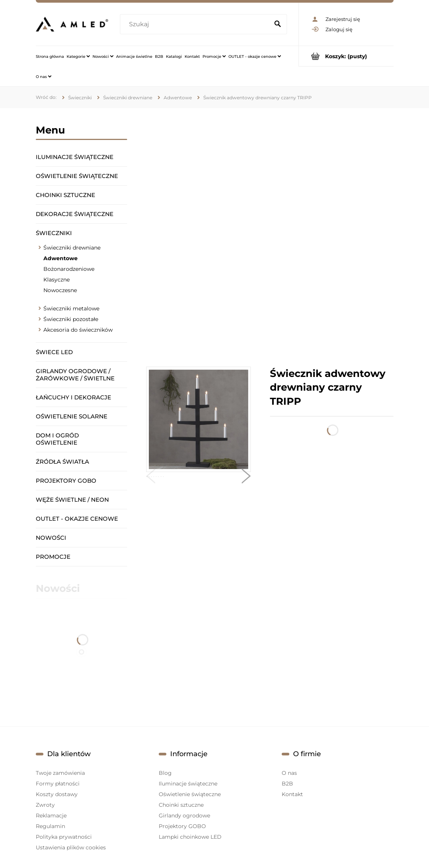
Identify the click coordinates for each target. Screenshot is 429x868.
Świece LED (54, 352)
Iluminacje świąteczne (75, 157)
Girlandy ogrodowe (184, 816)
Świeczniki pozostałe (71, 319)
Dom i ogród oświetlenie (57, 439)
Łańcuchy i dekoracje (73, 397)
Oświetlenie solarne (72, 416)
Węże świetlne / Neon (72, 500)
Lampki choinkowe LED (190, 837)
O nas (289, 773)
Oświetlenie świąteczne (77, 176)
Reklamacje (51, 816)
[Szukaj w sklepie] (196, 24)
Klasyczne (57, 280)
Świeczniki (54, 233)
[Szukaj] (278, 24)
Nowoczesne (60, 290)
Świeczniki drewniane (72, 248)
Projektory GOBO (66, 481)
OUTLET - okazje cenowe (77, 519)
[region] (270, 237)
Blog (165, 773)
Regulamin (50, 826)
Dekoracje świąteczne (75, 214)
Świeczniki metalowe (71, 308)
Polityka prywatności (64, 837)
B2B (287, 784)
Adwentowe (61, 258)
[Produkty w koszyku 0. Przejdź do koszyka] (346, 56)
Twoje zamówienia (60, 773)
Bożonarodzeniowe (69, 269)
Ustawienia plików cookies (71, 847)
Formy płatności (58, 784)
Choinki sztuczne (65, 195)
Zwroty (45, 805)
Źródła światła (62, 462)
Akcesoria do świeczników (78, 330)
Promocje (53, 557)
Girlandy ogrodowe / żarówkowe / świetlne (75, 375)
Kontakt (292, 794)
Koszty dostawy (57, 794)
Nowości (51, 538)
